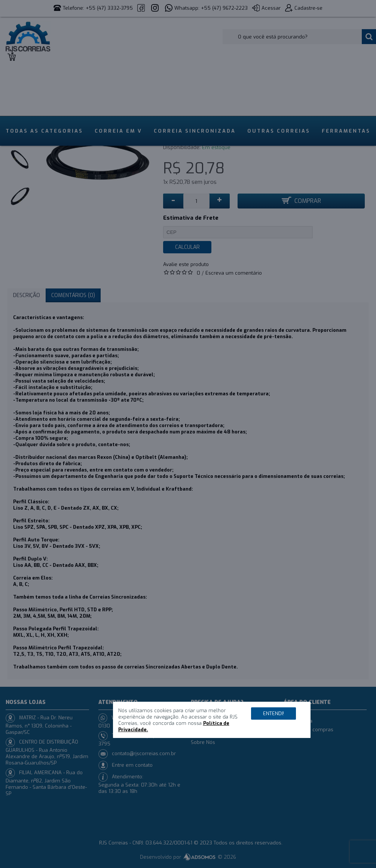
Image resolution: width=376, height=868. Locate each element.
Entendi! (273, 713)
